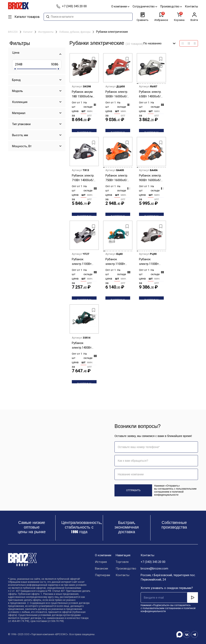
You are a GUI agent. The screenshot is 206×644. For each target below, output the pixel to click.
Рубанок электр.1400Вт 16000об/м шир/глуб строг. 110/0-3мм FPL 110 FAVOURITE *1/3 (83, 345)
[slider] (15, 69)
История (101, 562)
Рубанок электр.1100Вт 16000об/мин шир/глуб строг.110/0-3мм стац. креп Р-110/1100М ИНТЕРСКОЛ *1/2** (150, 262)
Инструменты (46, 32)
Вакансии (101, 568)
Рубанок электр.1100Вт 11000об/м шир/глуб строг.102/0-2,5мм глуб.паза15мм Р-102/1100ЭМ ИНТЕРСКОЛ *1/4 (84, 262)
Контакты (192, 6)
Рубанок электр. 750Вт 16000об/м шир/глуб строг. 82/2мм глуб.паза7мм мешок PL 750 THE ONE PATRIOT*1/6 (117, 178)
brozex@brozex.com (154, 568)
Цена (16, 53)
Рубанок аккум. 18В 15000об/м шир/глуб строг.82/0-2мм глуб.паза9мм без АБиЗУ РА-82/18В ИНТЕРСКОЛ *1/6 (84, 94)
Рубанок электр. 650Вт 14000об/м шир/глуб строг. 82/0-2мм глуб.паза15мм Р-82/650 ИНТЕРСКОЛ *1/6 (151, 94)
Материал (19, 113)
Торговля (122, 562)
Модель (18, 91)
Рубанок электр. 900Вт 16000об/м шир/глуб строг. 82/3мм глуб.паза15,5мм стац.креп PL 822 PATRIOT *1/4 (151, 178)
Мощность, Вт (22, 146)
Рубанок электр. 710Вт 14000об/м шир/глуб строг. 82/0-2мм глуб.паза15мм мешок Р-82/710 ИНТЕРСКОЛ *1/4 (84, 178)
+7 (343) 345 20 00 (153, 562)
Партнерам (102, 575)
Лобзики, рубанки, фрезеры (75, 32)
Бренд (16, 80)
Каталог (28, 32)
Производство (171, 6)
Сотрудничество (145, 6)
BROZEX (13, 32)
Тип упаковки (21, 124)
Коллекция (20, 102)
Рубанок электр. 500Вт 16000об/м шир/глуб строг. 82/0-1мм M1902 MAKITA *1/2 (117, 94)
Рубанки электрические (112, 32)
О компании (120, 6)
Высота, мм (20, 135)
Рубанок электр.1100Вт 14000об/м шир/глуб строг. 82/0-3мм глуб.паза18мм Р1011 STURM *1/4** (117, 262)
